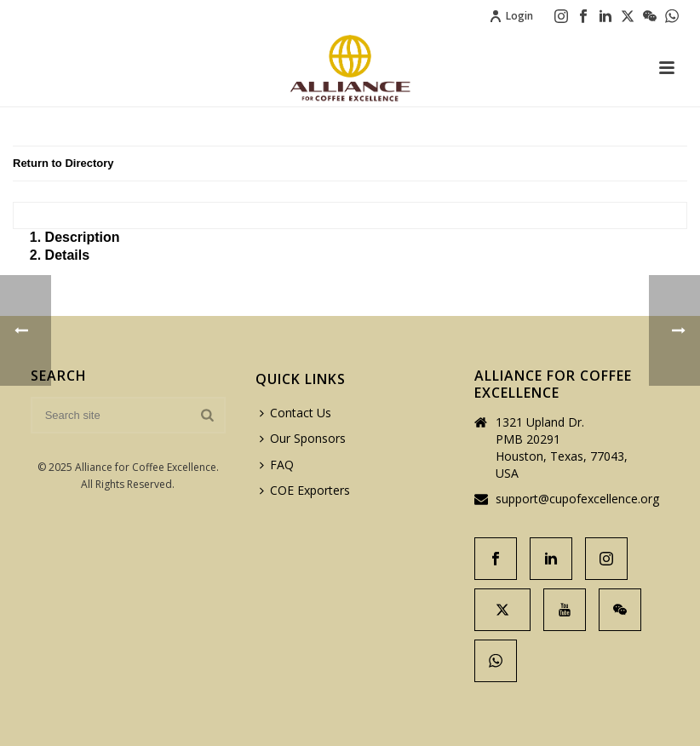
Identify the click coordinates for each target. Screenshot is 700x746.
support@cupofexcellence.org (577, 499)
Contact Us (295, 413)
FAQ (277, 465)
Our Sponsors (303, 438)
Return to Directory (63, 163)
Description (83, 237)
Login (511, 16)
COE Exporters (305, 490)
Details (67, 255)
